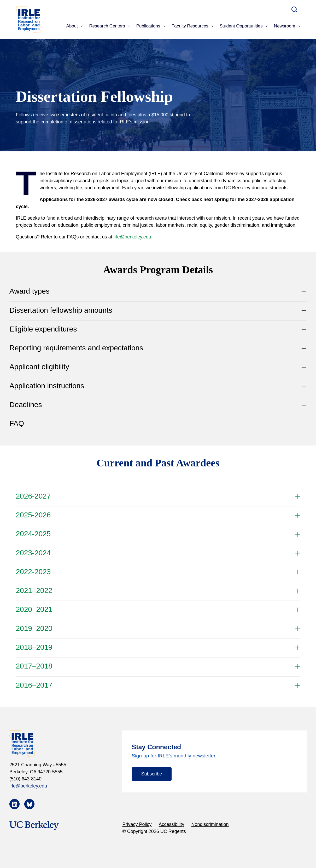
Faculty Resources (194, 26)
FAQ (158, 424)
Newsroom (287, 26)
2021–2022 (158, 591)
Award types (158, 291)
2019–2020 (158, 629)
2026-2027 (158, 496)
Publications (152, 26)
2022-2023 (158, 572)
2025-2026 (158, 515)
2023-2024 (158, 553)
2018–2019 (158, 647)
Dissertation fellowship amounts (158, 310)
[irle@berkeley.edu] (58, 786)
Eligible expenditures (158, 329)
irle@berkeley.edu (132, 237)
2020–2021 (158, 609)
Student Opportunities (245, 26)
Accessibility (171, 824)
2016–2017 (158, 685)
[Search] (294, 9)
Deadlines (158, 405)
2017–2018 (158, 666)
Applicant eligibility (158, 367)
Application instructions (158, 386)
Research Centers (110, 26)
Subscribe (151, 774)
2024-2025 (158, 534)
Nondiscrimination (210, 824)
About (76, 26)
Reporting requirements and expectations (158, 348)
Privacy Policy (137, 824)
